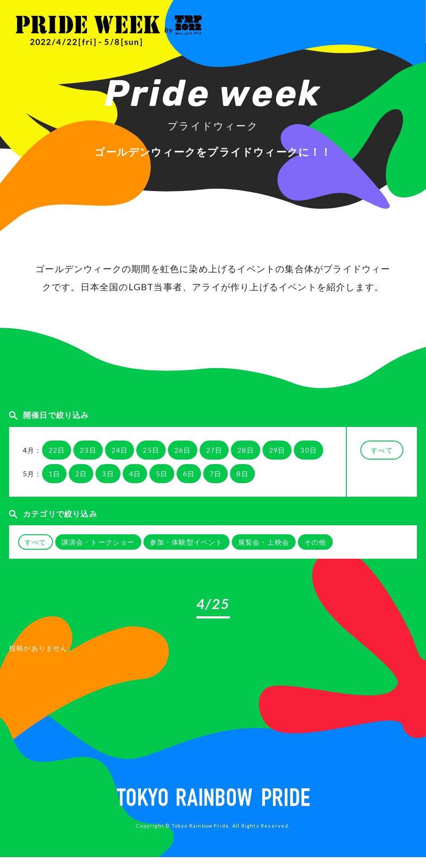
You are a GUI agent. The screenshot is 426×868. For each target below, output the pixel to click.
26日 (183, 450)
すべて (382, 450)
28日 (246, 450)
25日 (151, 450)
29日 (277, 450)
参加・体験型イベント (187, 542)
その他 (315, 542)
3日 (108, 474)
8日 (242, 474)
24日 (120, 450)
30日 (309, 450)
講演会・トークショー (98, 542)
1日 (54, 474)
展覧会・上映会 (264, 542)
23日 (88, 450)
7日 (215, 474)
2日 (81, 474)
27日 (214, 450)
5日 (162, 474)
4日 (135, 474)
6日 (189, 474)
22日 (57, 450)
